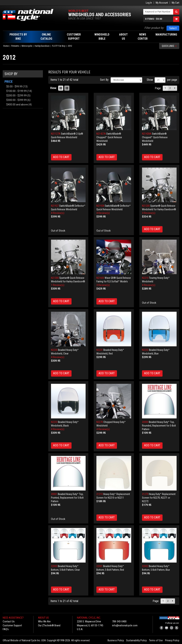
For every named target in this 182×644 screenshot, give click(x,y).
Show (150, 80)
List (67, 88)
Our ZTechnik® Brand (49, 625)
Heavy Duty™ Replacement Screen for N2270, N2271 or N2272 (159, 498)
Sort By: (105, 80)
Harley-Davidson (42, 46)
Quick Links (169, 46)
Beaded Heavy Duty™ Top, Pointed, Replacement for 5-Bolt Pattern (67, 498)
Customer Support (12, 625)
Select (173, 28)
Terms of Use (156, 640)
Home (6, 46)
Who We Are (44, 621)
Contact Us (9, 621)
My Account (162, 3)
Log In (149, 3)
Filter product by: (154, 28)
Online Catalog (46, 37)
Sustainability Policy (136, 640)
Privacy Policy (172, 640)
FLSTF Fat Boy (59, 46)
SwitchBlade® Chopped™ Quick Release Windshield (109, 137)
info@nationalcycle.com (125, 625)
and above (17, 105)
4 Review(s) (58, 213)
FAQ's (6, 629)
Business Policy (116, 640)
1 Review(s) (58, 285)
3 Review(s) (149, 213)
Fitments (15, 46)
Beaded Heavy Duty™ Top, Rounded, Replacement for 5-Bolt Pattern (159, 426)
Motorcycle (27, 46)
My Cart (176, 3)
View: (53, 88)
